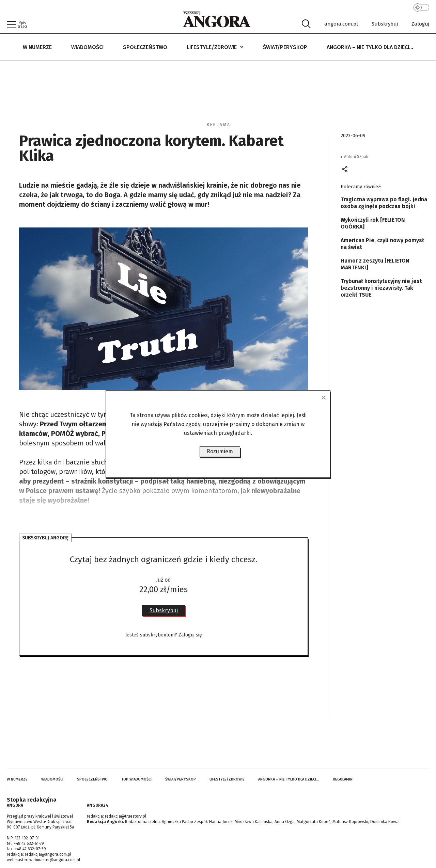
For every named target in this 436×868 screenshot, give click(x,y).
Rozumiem (220, 451)
